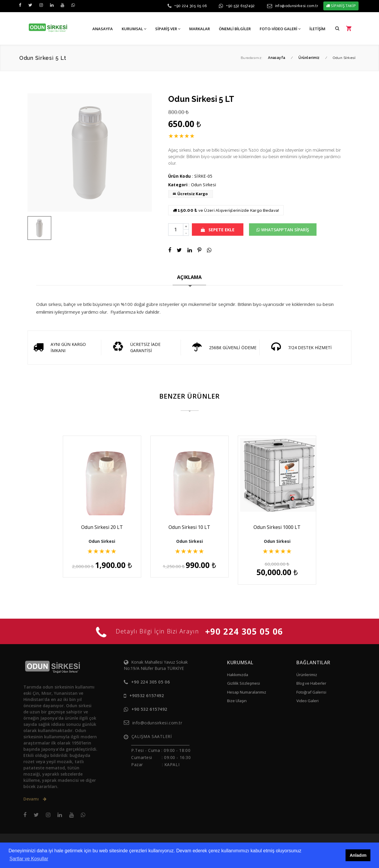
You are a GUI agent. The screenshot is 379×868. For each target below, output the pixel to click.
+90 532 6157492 (240, 6)
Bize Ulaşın (237, 694)
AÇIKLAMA (189, 277)
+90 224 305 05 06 (191, 6)
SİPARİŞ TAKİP (341, 6)
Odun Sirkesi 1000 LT (282, 527)
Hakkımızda (238, 668)
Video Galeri (307, 694)
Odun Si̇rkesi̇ (204, 185)
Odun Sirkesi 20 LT (97, 527)
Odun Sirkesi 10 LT (189, 527)
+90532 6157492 (147, 688)
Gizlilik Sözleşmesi (244, 676)
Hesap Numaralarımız (247, 685)
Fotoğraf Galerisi (311, 685)
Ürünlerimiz (307, 668)
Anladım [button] (358, 855)
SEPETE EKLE (218, 230)
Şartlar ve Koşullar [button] (29, 859)
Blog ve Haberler (311, 676)
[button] (337, 28)
